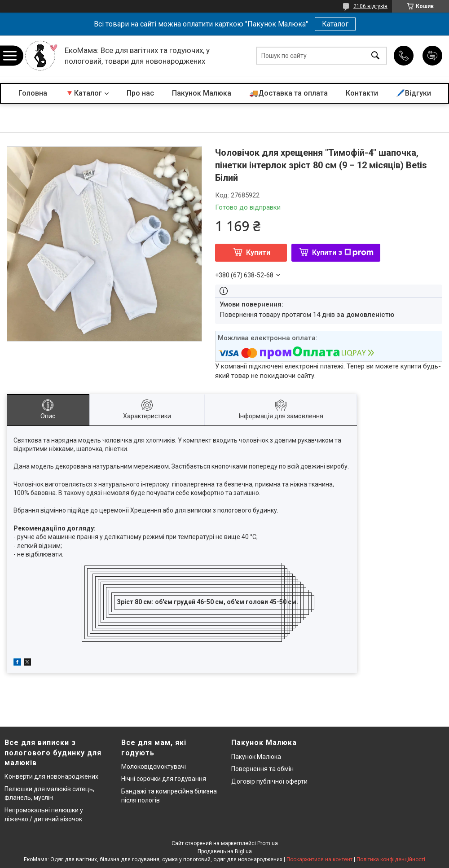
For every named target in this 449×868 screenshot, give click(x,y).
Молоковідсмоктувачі (154, 767)
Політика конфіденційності (391, 859)
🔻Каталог (84, 93)
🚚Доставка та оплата (288, 93)
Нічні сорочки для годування (164, 779)
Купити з (343, 252)
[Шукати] (375, 56)
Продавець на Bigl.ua (225, 851)
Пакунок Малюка (202, 93)
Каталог (335, 24)
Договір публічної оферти (269, 781)
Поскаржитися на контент (319, 859)
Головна (33, 93)
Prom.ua (268, 843)
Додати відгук (432, 56)
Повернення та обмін (262, 769)
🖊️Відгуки (414, 93)
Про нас (140, 93)
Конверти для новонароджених (51, 776)
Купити (258, 252)
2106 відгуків (370, 6)
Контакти (362, 93)
